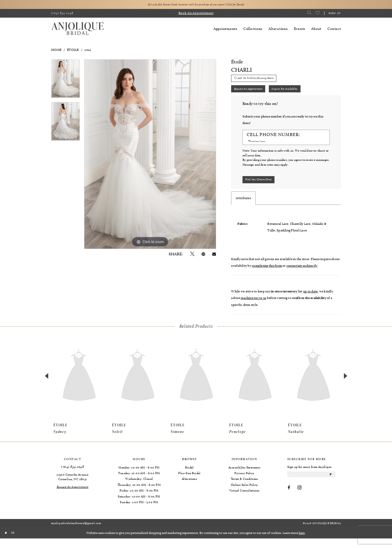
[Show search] (309, 14)
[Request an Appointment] (73, 496)
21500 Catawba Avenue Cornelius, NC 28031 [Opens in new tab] (73, 486)
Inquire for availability (298, 94)
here (302, 542)
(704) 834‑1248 (73, 476)
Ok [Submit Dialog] (15, 542)
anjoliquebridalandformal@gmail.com (76, 533)
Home (56, 51)
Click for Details (249, 5)
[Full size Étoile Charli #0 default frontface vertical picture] (150, 155)
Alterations (189, 489)
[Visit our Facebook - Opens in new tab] (289, 499)
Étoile (73, 51)
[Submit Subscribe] (330, 485)
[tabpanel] (66, 81)
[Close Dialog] (6, 542)
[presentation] (79, 386)
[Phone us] (62, 14)
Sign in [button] (335, 14)
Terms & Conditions (244, 489)
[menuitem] (62, 14)
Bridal (189, 477)
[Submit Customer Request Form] (262, 188)
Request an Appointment (252, 94)
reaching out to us (253, 308)
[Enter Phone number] (284, 148)
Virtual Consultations (244, 500)
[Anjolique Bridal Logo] (78, 30)
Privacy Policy (244, 483)
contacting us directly (302, 275)
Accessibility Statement (244, 477)
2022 (88, 51)
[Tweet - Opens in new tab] (192, 255)
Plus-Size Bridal (189, 483)
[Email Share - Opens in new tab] (214, 255)
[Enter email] (311, 485)
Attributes (243, 208)
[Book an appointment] (196, 14)
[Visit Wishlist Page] (318, 14)
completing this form (267, 275)
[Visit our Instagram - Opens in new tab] (299, 499)
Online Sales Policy (244, 494)
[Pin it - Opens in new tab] (203, 255)
